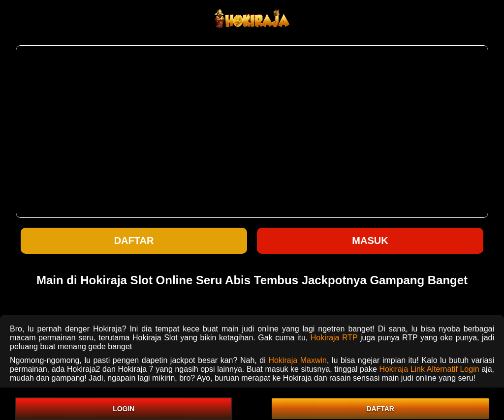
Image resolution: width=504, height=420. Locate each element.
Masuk (370, 240)
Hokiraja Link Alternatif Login (429, 369)
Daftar (134, 240)
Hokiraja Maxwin (298, 360)
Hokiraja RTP (334, 338)
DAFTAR (380, 409)
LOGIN (124, 409)
